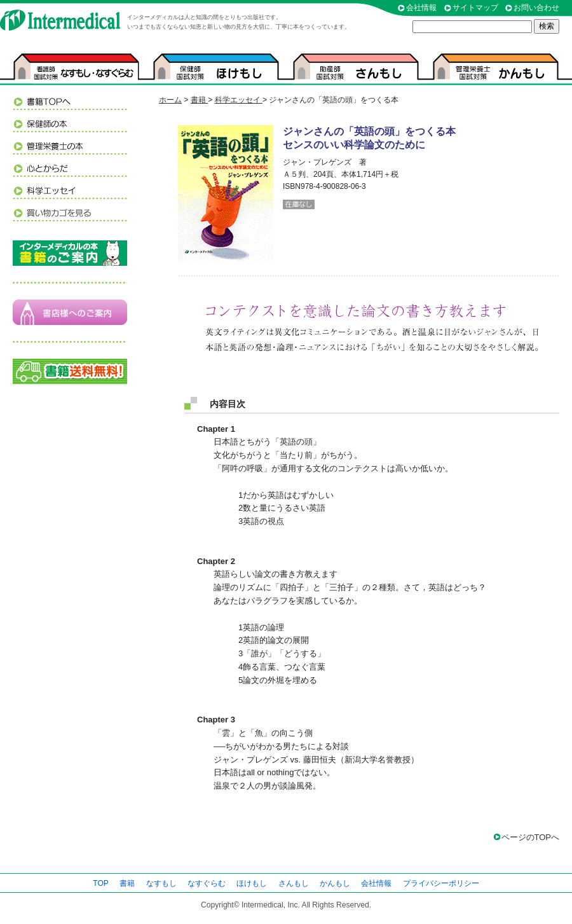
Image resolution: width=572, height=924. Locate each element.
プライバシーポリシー (441, 883)
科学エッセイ (239, 100)
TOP (101, 883)
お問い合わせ (536, 8)
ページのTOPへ (531, 837)
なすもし (161, 883)
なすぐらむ (207, 883)
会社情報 (421, 8)
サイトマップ (475, 8)
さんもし (294, 883)
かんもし (335, 883)
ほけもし (252, 883)
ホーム (170, 100)
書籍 (199, 100)
